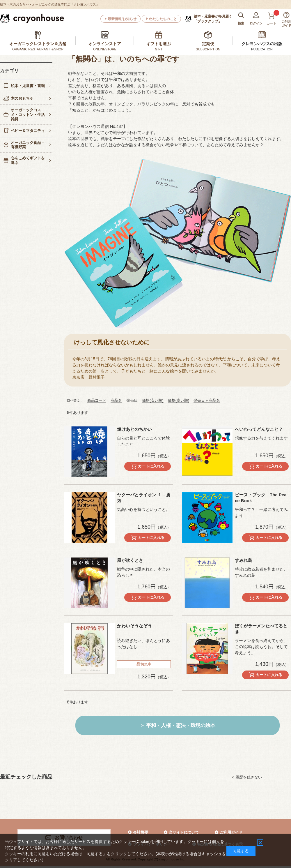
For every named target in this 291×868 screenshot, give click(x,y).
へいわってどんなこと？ (259, 429)
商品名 (116, 400)
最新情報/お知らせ (122, 19)
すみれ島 (244, 560)
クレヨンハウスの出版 (262, 44)
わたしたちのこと (163, 19)
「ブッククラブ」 (213, 19)
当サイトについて (184, 832)
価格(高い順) (179, 400)
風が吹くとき (130, 560)
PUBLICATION (262, 49)
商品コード (97, 400)
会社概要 (141, 832)
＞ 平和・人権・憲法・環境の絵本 (178, 725)
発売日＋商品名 (207, 400)
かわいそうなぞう (134, 626)
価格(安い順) (153, 400)
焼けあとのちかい (134, 429)
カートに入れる (151, 466)
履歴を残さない (249, 777)
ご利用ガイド (231, 832)
